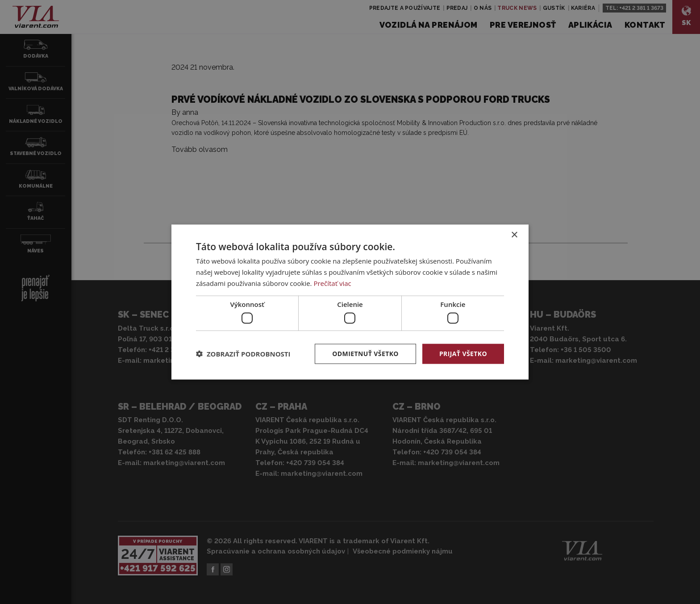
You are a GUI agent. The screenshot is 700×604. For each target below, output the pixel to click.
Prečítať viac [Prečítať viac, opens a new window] (332, 283)
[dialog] (350, 302)
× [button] (514, 235)
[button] (243, 354)
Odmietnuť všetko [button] (365, 354)
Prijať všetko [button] (463, 354)
